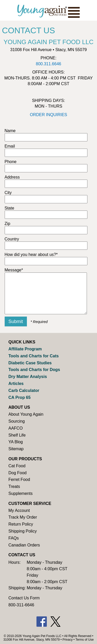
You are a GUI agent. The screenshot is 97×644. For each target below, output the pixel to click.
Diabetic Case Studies (30, 363)
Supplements (21, 493)
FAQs (14, 538)
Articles (16, 384)
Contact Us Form (24, 598)
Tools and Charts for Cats (34, 356)
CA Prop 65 (20, 397)
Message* (14, 270)
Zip (8, 224)
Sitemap (16, 449)
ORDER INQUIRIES (48, 115)
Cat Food (17, 466)
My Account (19, 510)
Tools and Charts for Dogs (34, 370)
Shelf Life (17, 435)
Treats (14, 486)
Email (10, 146)
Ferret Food (19, 480)
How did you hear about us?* (31, 255)
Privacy (67, 640)
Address (12, 177)
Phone (11, 162)
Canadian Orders (24, 545)
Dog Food (18, 473)
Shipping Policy (23, 531)
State (9, 208)
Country (12, 239)
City (8, 193)
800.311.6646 (49, 64)
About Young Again (26, 414)
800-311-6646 (21, 605)
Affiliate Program (25, 349)
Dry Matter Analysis (28, 377)
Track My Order (23, 517)
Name (10, 131)
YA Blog (16, 442)
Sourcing (17, 421)
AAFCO (16, 428)
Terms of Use (84, 640)
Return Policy (21, 524)
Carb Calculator (24, 391)
